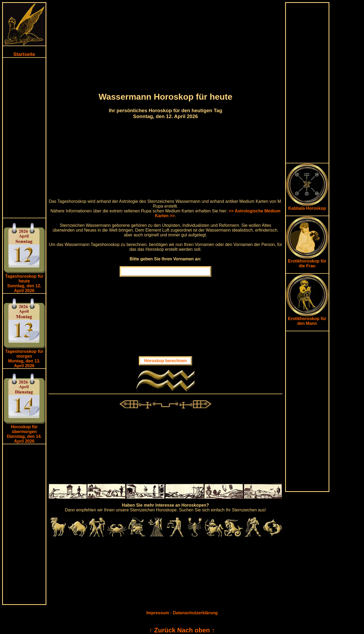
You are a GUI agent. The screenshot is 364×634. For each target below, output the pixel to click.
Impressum (158, 613)
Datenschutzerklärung (195, 613)
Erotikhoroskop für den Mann (307, 319)
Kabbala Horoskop (307, 206)
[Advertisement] (24, 138)
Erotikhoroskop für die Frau (307, 262)
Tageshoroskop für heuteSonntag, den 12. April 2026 (24, 283)
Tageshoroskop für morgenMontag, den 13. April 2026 (24, 359)
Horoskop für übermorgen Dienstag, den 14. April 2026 (24, 434)
